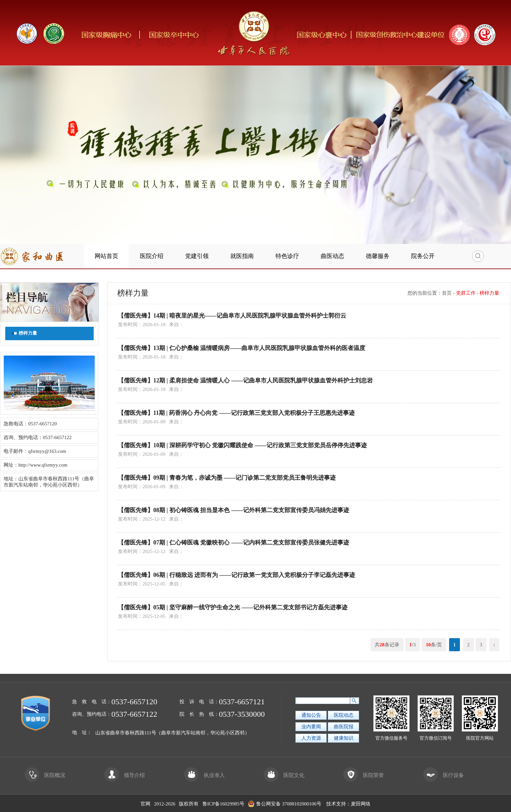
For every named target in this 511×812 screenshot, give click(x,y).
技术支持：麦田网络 (348, 804)
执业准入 (204, 775)
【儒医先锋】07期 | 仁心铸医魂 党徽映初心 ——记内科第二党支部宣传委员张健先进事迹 (234, 543)
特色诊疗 (287, 256)
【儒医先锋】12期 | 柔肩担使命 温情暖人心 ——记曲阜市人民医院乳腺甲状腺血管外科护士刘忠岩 (245, 380)
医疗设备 (444, 775)
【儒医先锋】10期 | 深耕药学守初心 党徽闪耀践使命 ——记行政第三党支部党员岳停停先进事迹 (242, 445)
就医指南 (242, 256)
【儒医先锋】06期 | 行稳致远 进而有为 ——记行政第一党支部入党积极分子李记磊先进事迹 (237, 575)
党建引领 (197, 256)
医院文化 (284, 775)
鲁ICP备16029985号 (223, 804)
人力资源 (311, 738)
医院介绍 (152, 256)
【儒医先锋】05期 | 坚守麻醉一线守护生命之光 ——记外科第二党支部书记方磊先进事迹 (233, 607)
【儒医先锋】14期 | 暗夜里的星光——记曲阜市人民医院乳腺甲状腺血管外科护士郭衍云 (232, 316)
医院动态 (344, 715)
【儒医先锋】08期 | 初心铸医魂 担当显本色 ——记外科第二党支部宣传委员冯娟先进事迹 (234, 510)
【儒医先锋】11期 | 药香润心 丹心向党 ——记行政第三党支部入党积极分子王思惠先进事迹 (236, 413)
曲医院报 (344, 727)
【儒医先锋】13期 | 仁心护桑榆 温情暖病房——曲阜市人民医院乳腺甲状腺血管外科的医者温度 (242, 348)
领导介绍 (124, 775)
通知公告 (311, 715)
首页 (447, 293)
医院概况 (45, 775)
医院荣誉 (364, 775)
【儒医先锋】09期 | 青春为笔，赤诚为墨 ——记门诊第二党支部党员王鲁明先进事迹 (227, 478)
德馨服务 (378, 256)
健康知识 (344, 738)
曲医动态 (332, 256)
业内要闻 (311, 727)
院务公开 (423, 256)
